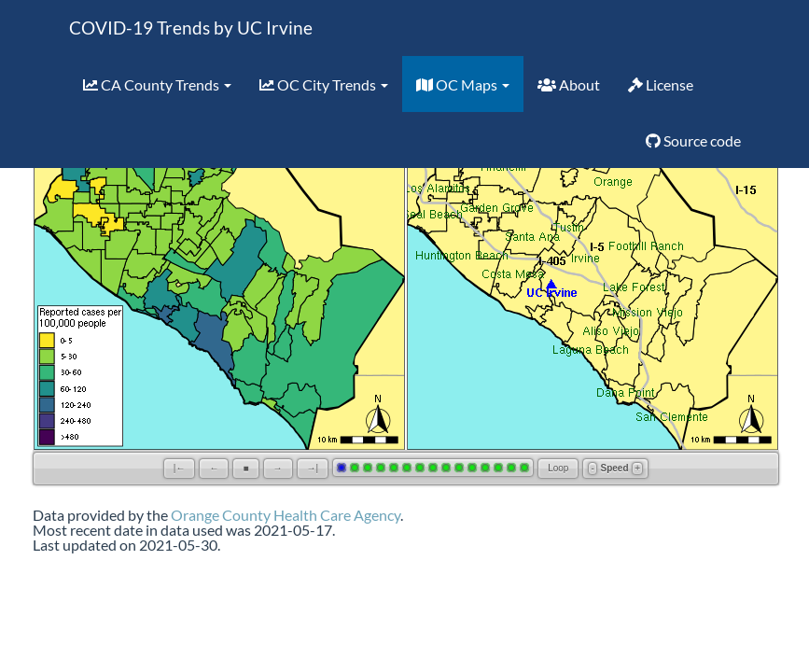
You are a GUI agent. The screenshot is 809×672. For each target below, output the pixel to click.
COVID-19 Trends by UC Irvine (191, 28)
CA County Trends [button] (157, 84)
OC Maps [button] (463, 84)
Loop (558, 468)
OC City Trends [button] (324, 84)
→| (313, 468)
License (661, 84)
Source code (693, 140)
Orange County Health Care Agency (286, 515)
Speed (615, 469)
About (569, 84)
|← (180, 468)
